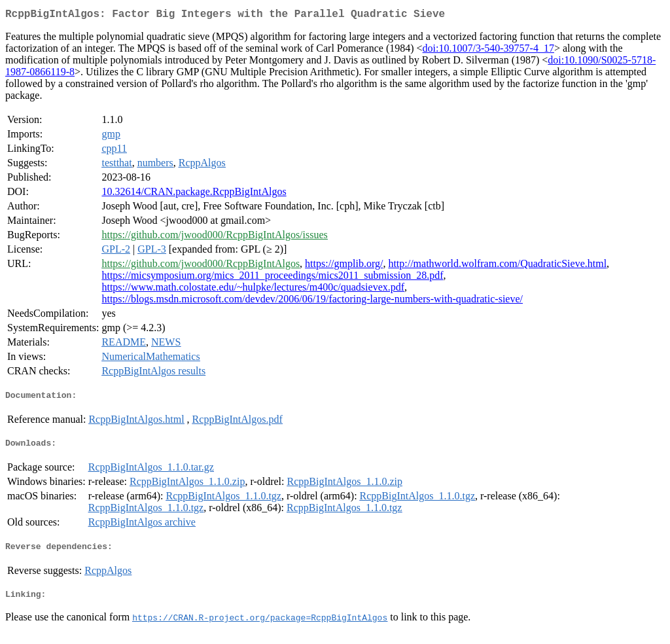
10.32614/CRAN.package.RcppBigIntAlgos (194, 194)
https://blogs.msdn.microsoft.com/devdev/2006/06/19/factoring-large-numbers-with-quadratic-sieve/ (312, 301)
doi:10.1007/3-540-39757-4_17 (488, 51)
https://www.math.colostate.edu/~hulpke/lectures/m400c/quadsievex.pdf (253, 290)
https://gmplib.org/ (344, 266)
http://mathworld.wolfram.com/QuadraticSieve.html (497, 266)
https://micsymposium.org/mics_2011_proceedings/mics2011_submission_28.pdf (272, 278)
